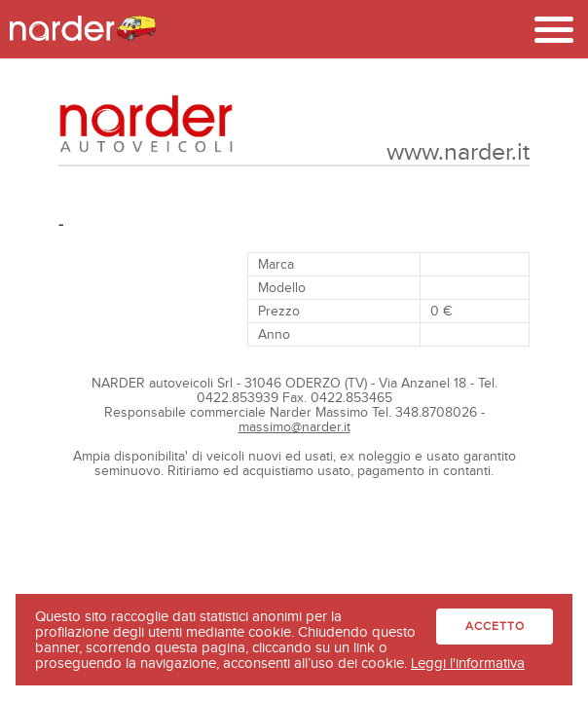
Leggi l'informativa (468, 663)
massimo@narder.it (294, 427)
